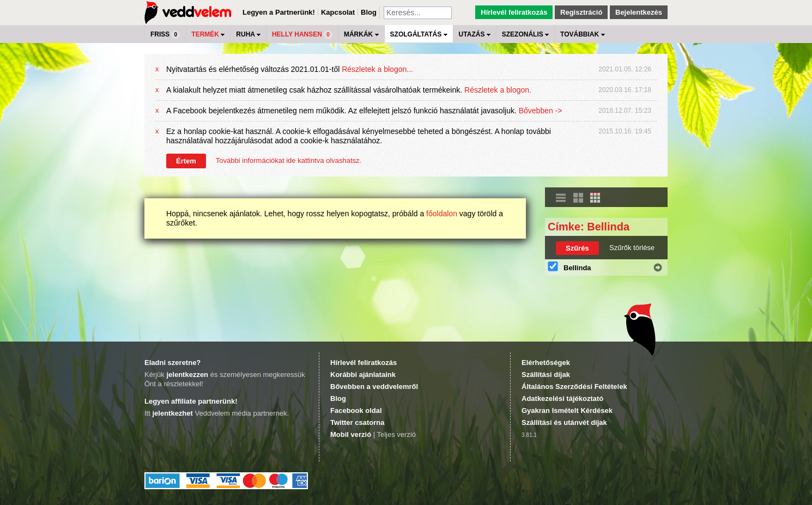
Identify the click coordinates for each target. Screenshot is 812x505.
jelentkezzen (187, 375)
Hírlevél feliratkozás (514, 12)
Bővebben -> (541, 111)
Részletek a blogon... (377, 69)
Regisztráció (581, 12)
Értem (186, 161)
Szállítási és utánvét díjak (564, 422)
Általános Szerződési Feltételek (574, 387)
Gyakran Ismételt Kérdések (567, 410)
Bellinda (577, 268)
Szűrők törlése (632, 248)
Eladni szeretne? (172, 363)
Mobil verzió (351, 434)
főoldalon (442, 214)
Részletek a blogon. (498, 90)
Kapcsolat (338, 12)
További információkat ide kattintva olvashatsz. (289, 160)
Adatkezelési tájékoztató (562, 398)
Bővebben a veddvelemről (374, 387)
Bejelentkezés (639, 12)
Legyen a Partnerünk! (279, 12)
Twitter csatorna (357, 422)
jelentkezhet (172, 413)
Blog (369, 12)
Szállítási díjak (546, 375)
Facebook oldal (356, 410)
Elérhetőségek (546, 363)
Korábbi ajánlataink (363, 375)
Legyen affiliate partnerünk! (191, 401)
